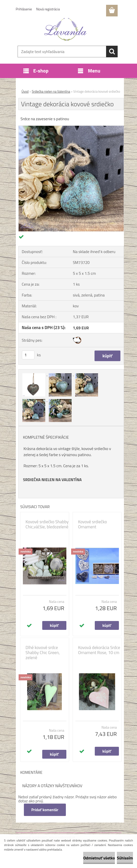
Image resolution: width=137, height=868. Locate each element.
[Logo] (65, 29)
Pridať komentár (45, 810)
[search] (112, 52)
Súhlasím (125, 858)
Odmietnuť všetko (99, 858)
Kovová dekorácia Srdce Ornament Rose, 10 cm (99, 650)
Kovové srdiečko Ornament (93, 524)
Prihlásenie (24, 9)
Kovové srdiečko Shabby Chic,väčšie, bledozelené (47, 524)
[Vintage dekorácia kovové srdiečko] (71, 128)
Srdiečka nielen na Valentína (51, 91)
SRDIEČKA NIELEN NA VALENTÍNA (52, 480)
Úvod (25, 91)
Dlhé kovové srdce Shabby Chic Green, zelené (43, 653)
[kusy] (28, 355)
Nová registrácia (48, 9)
